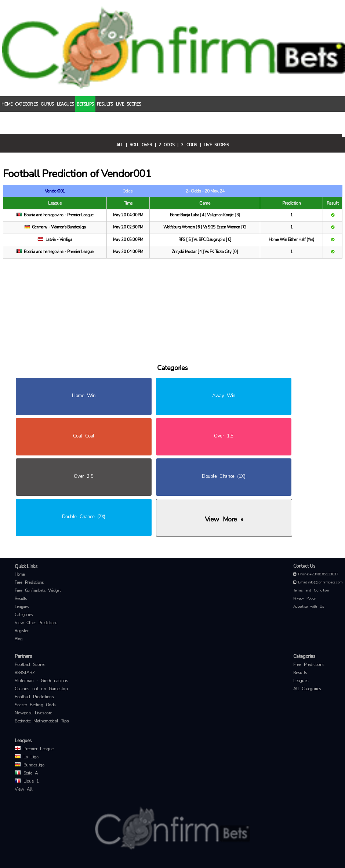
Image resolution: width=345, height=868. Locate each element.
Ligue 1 (27, 781)
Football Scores (30, 664)
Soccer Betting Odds (35, 705)
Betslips (85, 104)
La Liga (27, 757)
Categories (26, 104)
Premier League (34, 749)
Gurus (47, 104)
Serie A (26, 773)
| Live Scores (215, 144)
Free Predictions (29, 583)
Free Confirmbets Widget (38, 591)
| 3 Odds (187, 144)
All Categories (307, 689)
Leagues (65, 104)
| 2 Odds (165, 144)
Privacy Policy (304, 598)
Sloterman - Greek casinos (41, 681)
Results (105, 104)
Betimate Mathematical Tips (42, 721)
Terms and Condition (311, 590)
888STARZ (25, 673)
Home (7, 104)
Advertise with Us (309, 607)
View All (24, 789)
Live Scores (128, 104)
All (120, 144)
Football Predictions (34, 697)
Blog (18, 639)
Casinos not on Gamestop (41, 689)
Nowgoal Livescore (33, 713)
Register (22, 631)
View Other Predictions (36, 623)
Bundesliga (29, 765)
